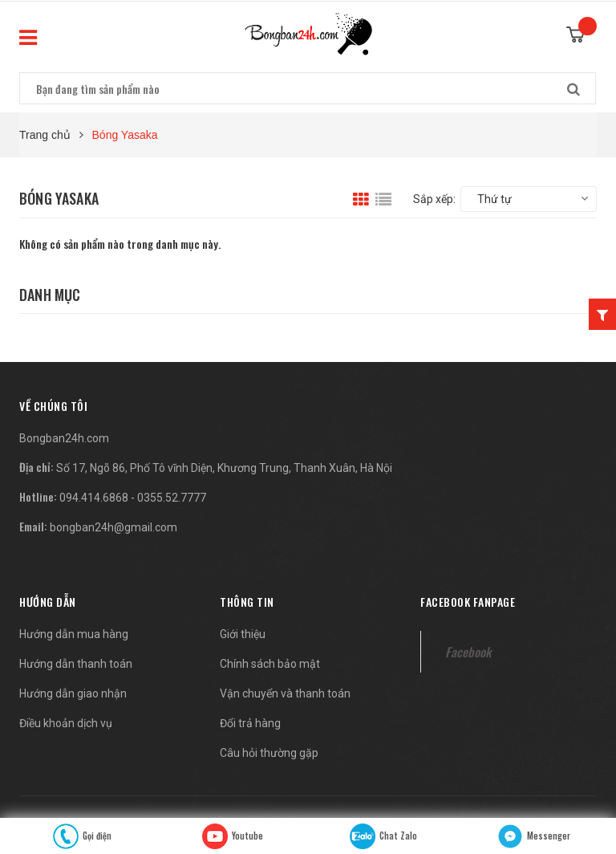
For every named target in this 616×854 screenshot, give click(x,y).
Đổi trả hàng (250, 723)
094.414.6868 (94, 498)
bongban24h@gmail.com (113, 527)
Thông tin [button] (247, 602)
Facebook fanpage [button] (468, 602)
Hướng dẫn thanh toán (76, 664)
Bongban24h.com (64, 438)
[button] (53, 406)
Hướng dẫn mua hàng (74, 634)
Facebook (468, 652)
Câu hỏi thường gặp (269, 753)
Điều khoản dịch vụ (66, 723)
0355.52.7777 (172, 498)
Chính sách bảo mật (270, 664)
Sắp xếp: (434, 199)
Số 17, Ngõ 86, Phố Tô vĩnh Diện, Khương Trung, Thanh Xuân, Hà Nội (224, 468)
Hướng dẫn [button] (48, 602)
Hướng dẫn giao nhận (73, 693)
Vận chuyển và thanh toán (285, 693)
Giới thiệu (243, 634)
